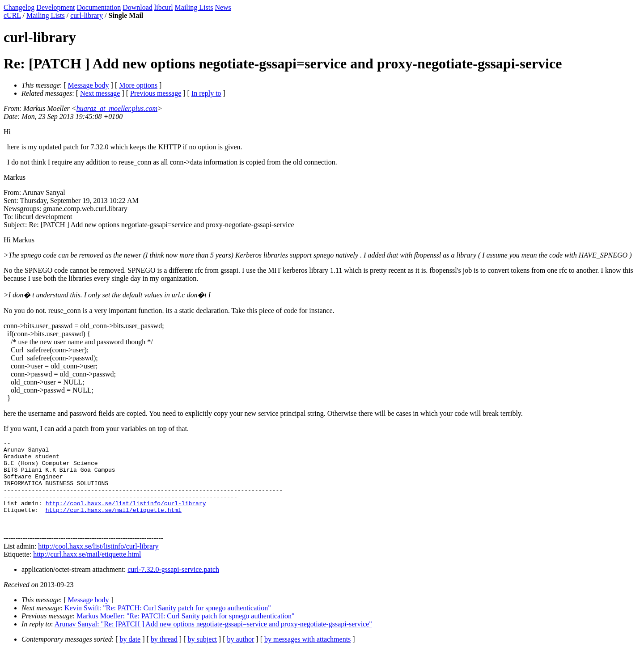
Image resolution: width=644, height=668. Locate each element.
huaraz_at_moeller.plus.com (117, 108)
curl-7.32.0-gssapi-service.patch (173, 587)
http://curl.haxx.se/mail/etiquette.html (114, 524)
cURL (12, 15)
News (223, 7)
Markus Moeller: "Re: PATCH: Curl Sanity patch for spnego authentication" (186, 633)
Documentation (99, 7)
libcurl (164, 7)
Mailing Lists (194, 7)
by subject (202, 657)
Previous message (156, 93)
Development (55, 7)
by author (240, 657)
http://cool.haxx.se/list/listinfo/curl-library (126, 516)
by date (130, 657)
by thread (164, 657)
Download (138, 7)
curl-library (87, 15)
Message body (89, 85)
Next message (100, 93)
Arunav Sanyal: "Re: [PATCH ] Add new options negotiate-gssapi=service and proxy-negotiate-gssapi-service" (213, 641)
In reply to (206, 93)
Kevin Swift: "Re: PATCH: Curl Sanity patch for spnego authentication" (168, 625)
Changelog (19, 7)
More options (138, 85)
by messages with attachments (307, 657)
